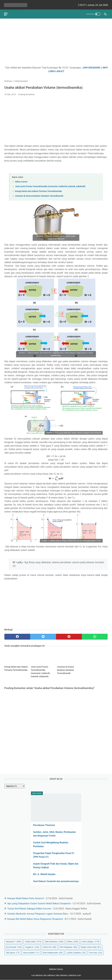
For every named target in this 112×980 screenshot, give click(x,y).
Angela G (32, 947)
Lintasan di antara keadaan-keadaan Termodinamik (39, 195)
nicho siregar (91, 941)
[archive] (15, 786)
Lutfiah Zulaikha (76, 952)
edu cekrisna (62, 975)
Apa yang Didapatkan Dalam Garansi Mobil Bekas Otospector (39, 903)
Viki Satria (13, 952)
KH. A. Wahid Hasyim (44, 874)
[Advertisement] (56, 42)
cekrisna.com (75, 975)
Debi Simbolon (54, 941)
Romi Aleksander (53, 952)
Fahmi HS (49, 947)
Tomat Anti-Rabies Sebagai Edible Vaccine (29, 908)
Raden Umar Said (91, 947)
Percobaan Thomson (44, 825)
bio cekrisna (50, 975)
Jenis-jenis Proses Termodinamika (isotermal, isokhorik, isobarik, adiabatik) (50, 185)
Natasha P (14, 941)
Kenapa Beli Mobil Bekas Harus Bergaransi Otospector (35, 919)
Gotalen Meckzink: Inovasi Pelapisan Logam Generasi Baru (38, 914)
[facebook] (17, 636)
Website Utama (56, 969)
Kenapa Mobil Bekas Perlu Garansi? (26, 898)
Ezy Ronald (14, 947)
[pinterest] (69, 636)
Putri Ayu (96, 952)
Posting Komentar (26, 93)
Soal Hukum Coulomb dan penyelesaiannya (56, 881)
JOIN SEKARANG (91, 66)
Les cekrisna (37, 975)
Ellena (73, 941)
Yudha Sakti (33, 941)
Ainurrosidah (31, 952)
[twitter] (43, 636)
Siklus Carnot (21, 181)
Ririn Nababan (68, 947)
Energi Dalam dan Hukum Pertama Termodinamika (38, 190)
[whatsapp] (95, 636)
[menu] (6, 12)
